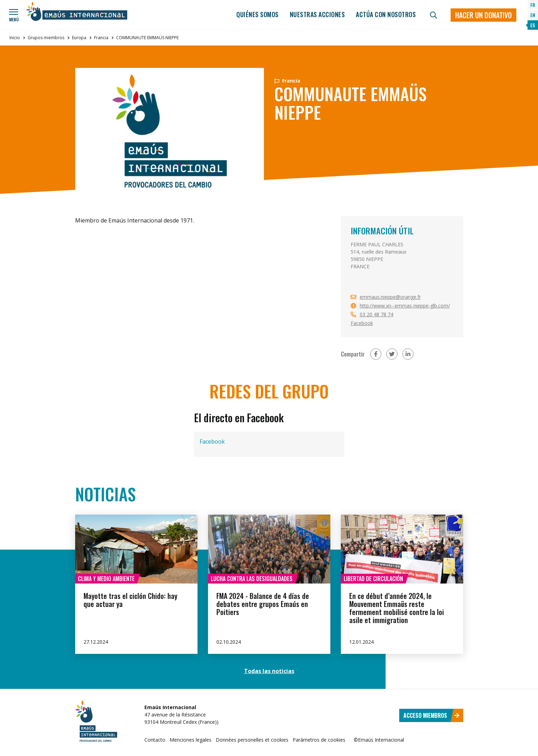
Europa (79, 38)
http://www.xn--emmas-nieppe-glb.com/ (405, 306)
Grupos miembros (46, 38)
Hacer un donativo (483, 15)
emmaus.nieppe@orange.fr (390, 297)
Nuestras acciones (317, 14)
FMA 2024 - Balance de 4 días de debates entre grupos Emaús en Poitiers (263, 604)
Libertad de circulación (373, 579)
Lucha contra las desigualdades (252, 579)
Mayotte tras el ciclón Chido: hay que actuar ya (130, 600)
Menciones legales (191, 740)
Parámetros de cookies (319, 740)
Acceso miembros (432, 715)
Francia (101, 38)
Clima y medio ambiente (106, 579)
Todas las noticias (269, 671)
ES (533, 25)
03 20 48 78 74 (376, 314)
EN (533, 15)
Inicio (15, 38)
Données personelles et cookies (252, 740)
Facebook (362, 323)
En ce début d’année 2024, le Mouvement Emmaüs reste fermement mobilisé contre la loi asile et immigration (397, 608)
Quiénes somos (257, 14)
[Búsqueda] (433, 15)
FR (533, 5)
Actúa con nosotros (386, 14)
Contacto (155, 740)
